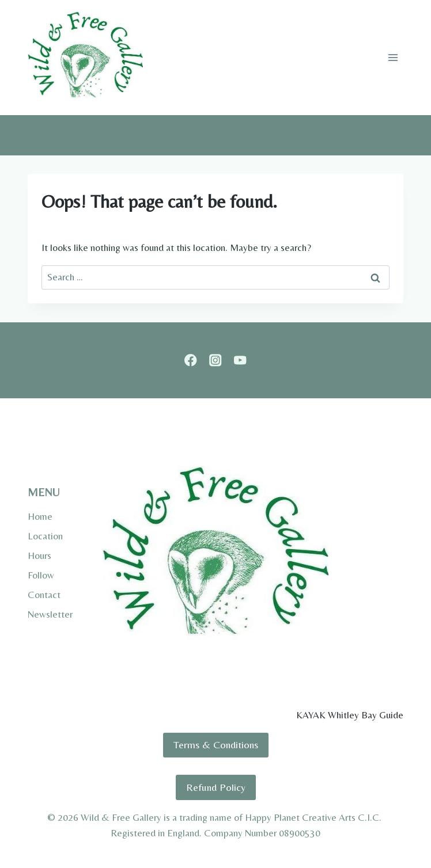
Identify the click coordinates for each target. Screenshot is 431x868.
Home (40, 516)
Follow (41, 575)
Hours (39, 555)
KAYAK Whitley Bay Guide (350, 715)
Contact (44, 595)
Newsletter (50, 614)
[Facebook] (191, 361)
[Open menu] (393, 57)
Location (45, 536)
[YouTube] (240, 361)
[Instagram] (216, 361)
